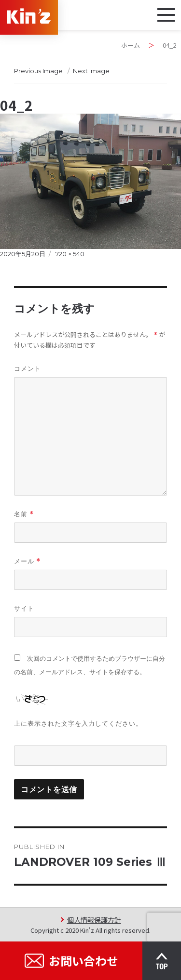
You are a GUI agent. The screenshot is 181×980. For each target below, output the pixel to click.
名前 (24, 514)
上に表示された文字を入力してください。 (78, 723)
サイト (24, 608)
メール (27, 561)
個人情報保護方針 (94, 920)
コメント (28, 368)
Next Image (91, 71)
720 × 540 (70, 254)
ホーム (131, 45)
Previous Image (38, 71)
